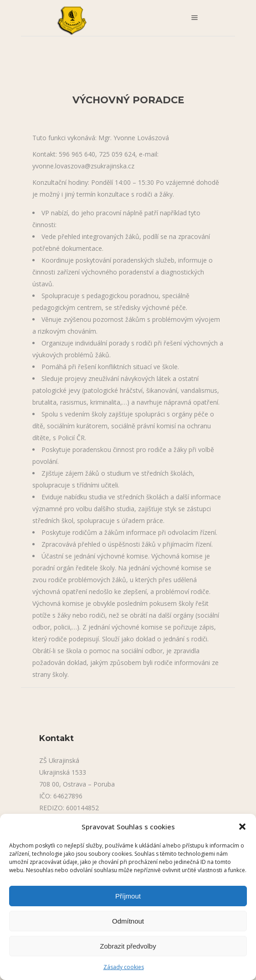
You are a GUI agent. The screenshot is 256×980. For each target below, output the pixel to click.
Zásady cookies (124, 967)
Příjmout (128, 896)
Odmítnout (128, 921)
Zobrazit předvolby (128, 946)
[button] (242, 827)
